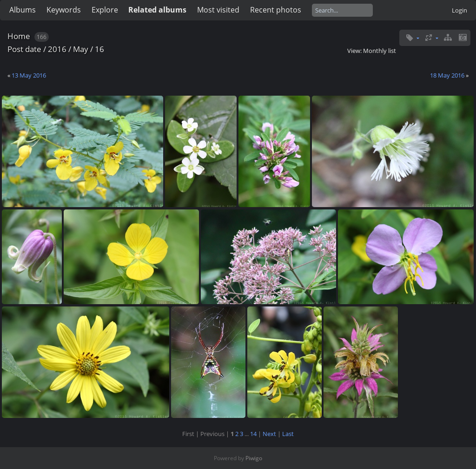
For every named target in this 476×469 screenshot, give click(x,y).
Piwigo (254, 458)
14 (253, 434)
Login (459, 10)
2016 (57, 49)
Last (288, 434)
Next (269, 434)
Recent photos (276, 10)
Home (19, 36)
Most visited (218, 10)
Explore (105, 10)
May (81, 49)
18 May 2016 (447, 75)
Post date (24, 49)
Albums (23, 10)
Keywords (64, 10)
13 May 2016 (29, 75)
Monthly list (380, 51)
